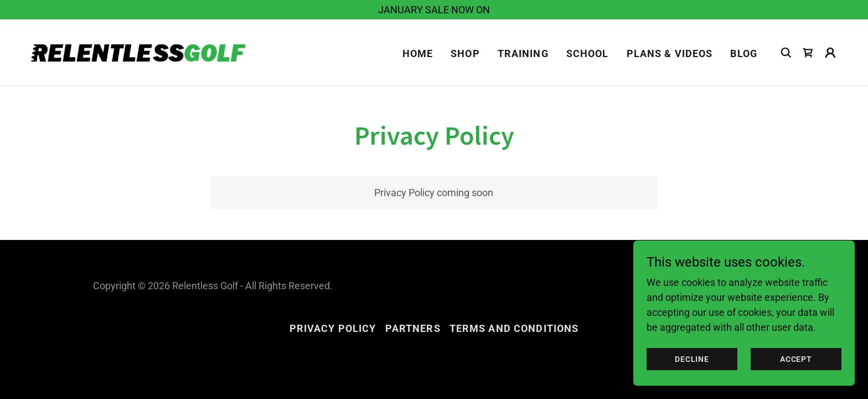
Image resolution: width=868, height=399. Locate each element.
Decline (692, 359)
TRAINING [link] (523, 53)
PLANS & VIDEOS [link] (670, 53)
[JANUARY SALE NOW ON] (434, 10)
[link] (141, 51)
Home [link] (418, 53)
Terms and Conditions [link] (514, 328)
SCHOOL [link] (588, 53)
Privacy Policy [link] (333, 328)
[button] (830, 53)
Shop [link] (465, 53)
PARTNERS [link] (413, 328)
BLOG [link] (744, 53)
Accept (796, 359)
